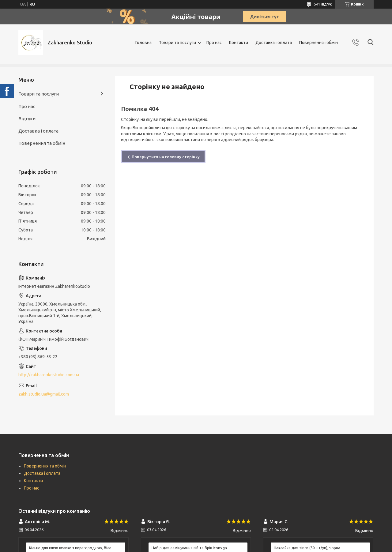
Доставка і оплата (274, 43)
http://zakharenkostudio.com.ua (49, 375)
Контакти (239, 43)
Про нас (214, 43)
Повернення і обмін (318, 43)
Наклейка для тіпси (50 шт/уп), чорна (307, 548)
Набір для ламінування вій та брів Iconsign (189, 548)
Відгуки (27, 119)
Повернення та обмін (42, 143)
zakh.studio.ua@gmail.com (44, 394)
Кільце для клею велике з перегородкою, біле (70, 548)
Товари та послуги (177, 43)
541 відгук (323, 4)
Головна (143, 43)
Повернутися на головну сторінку (166, 157)
